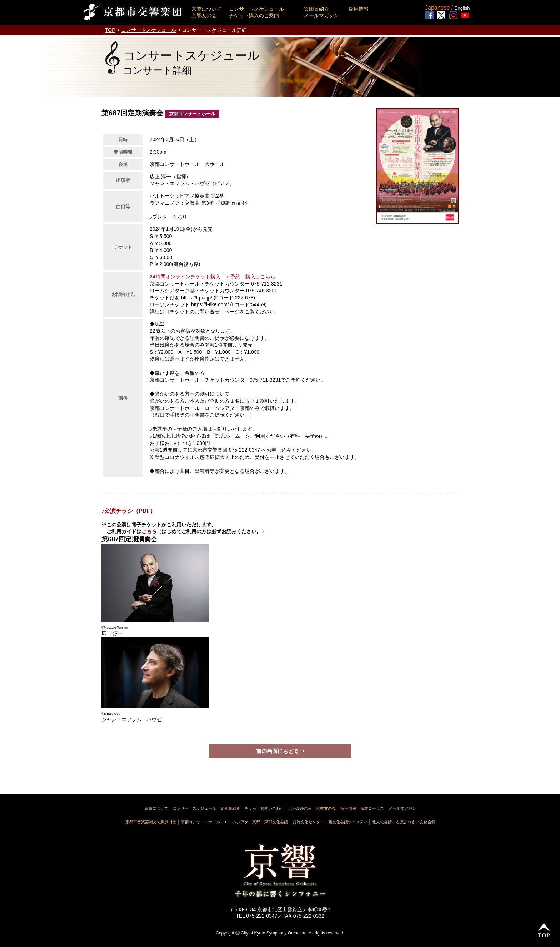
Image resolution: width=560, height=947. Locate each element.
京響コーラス (372, 808)
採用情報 (359, 9)
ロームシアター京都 (242, 822)
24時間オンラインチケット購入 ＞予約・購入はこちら (212, 277)
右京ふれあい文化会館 (416, 822)
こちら (149, 531)
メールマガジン (321, 15)
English (462, 8)
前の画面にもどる (277, 751)
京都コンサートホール (200, 822)
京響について (206, 9)
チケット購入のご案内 (254, 15)
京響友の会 (204, 15)
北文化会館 (382, 822)
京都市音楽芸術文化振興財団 (151, 822)
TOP (110, 30)
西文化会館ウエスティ (348, 822)
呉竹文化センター (308, 822)
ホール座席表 (300, 808)
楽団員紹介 (316, 9)
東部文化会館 (276, 822)
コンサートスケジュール (256, 9)
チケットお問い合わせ (264, 808)
